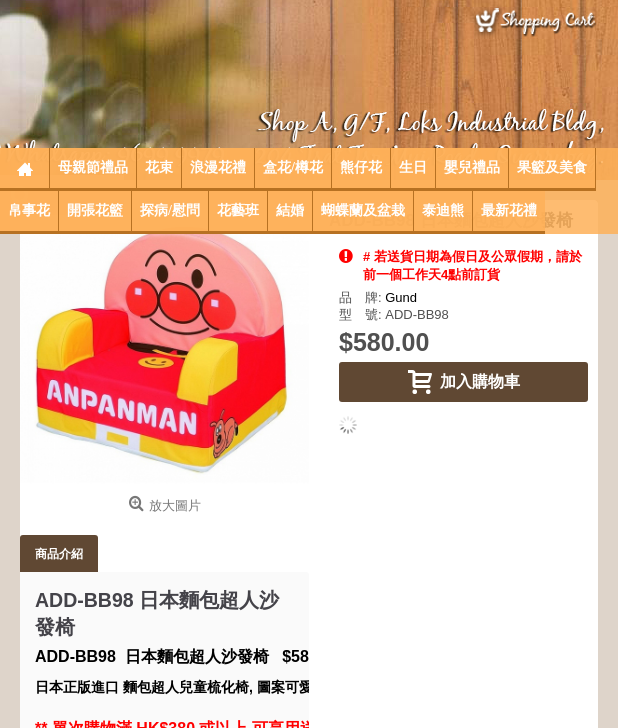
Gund (401, 297)
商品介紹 (59, 553)
